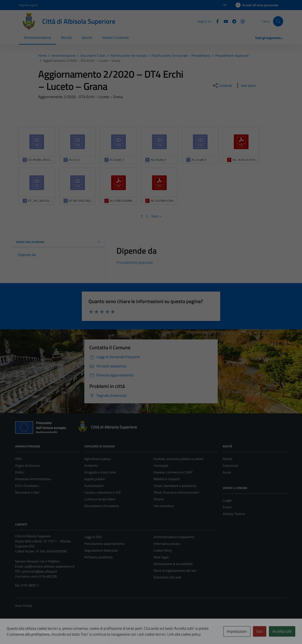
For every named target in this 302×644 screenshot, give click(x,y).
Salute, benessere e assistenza (175, 486)
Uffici (19, 459)
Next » (156, 216)
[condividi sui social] (222, 85)
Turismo (159, 499)
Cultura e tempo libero (100, 499)
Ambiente (91, 465)
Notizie (228, 459)
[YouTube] (224, 21)
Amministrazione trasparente (174, 537)
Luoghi (227, 500)
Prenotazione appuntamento (104, 544)
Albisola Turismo (234, 514)
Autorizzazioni (94, 486)
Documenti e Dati (27, 492)
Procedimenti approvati (135, 262)
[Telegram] (233, 21)
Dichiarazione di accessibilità (173, 564)
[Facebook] (216, 21)
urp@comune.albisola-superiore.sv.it (49, 566)
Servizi (87, 37)
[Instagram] (241, 21)
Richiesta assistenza (98, 557)
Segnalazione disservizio (101, 550)
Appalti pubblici (95, 479)
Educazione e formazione (102, 506)
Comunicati (230, 465)
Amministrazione (37, 37)
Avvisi (227, 472)
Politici (20, 472)
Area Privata (24, 606)
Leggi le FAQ (93, 537)
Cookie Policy (163, 550)
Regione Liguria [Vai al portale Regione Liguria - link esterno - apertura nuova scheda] (28, 5)
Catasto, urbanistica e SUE (103, 492)
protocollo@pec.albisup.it (40, 571)
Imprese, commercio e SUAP (173, 472)
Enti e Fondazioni (27, 486)
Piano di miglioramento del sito (175, 570)
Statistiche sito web (167, 577)
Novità (66, 37)
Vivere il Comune (115, 37)
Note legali (161, 557)
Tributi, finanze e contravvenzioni (176, 492)
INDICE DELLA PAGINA (59, 242)
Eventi (227, 507)
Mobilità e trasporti (167, 479)
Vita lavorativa (164, 506)
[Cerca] (278, 21)
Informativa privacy (167, 544)
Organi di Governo (28, 465)
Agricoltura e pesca (98, 459)
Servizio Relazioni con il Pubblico (37, 561)
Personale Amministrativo (33, 479)
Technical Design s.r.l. (44, 632)
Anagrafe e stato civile (100, 472)
